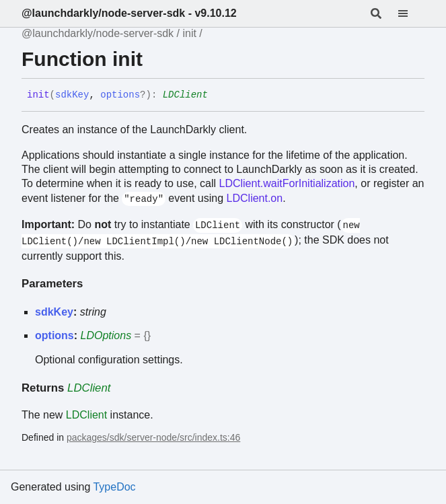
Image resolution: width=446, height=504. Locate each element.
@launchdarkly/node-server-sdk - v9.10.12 (129, 13)
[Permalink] (218, 96)
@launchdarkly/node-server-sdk (98, 33)
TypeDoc (114, 487)
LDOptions (106, 335)
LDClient (185, 95)
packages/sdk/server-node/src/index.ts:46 (153, 437)
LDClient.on (255, 198)
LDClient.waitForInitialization (287, 183)
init (189, 33)
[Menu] (411, 13)
